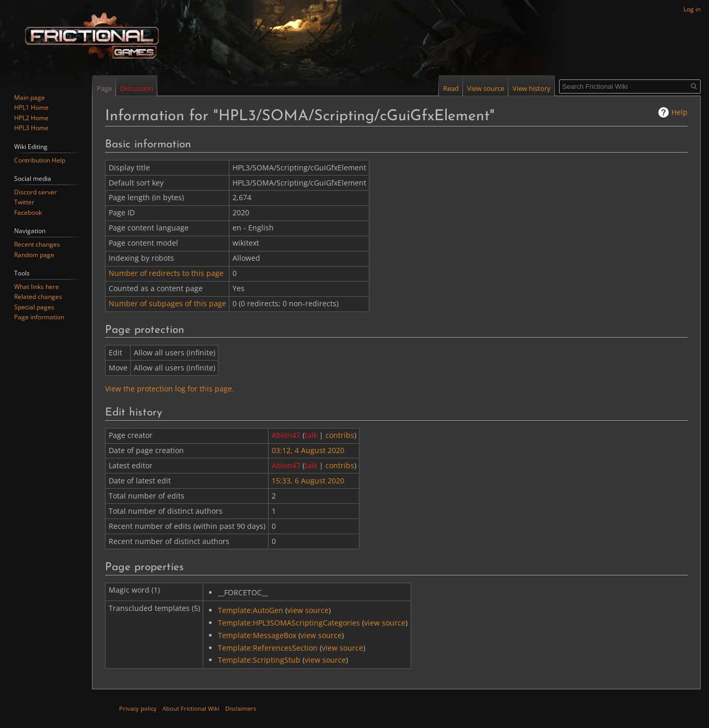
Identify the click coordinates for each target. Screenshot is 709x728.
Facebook (28, 212)
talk (311, 435)
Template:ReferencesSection (268, 648)
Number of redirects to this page (166, 273)
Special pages (34, 307)
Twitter (24, 202)
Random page (34, 255)
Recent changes (37, 244)
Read (451, 88)
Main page (30, 97)
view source (308, 610)
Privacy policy (138, 708)
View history (532, 88)
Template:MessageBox (257, 635)
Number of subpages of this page (167, 303)
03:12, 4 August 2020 (308, 450)
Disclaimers (241, 708)
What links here (37, 287)
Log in (692, 9)
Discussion (137, 88)
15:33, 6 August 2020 (308, 481)
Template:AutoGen (251, 610)
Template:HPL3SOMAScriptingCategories (289, 623)
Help (679, 112)
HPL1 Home (31, 107)
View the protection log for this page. (170, 389)
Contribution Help (40, 160)
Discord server (36, 192)
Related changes (38, 297)
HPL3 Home (31, 128)
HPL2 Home (31, 118)
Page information (39, 317)
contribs (340, 435)
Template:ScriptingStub (259, 660)
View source (486, 88)
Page (104, 88)
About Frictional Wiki (191, 708)
